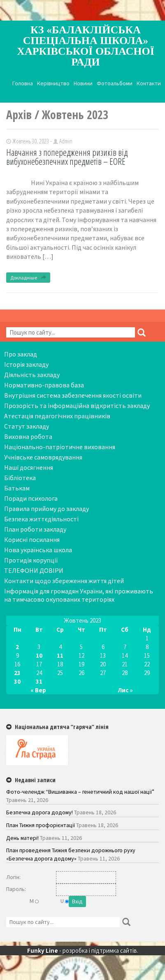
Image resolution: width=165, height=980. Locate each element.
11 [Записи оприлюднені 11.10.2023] (60, 655)
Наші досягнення (29, 467)
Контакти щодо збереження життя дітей (64, 581)
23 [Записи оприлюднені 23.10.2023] (17, 673)
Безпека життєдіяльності (41, 519)
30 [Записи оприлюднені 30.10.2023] (17, 681)
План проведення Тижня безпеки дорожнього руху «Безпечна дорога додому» (71, 854)
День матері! (22, 838)
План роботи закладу (35, 529)
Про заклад (21, 354)
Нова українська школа (38, 550)
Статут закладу (27, 426)
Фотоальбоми (115, 83)
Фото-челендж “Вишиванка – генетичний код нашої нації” (80, 792)
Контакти (149, 83)
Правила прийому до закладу (46, 509)
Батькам (17, 488)
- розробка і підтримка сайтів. (83, 951)
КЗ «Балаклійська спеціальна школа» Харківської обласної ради (86, 46)
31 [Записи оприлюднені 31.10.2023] (39, 681)
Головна (23, 83)
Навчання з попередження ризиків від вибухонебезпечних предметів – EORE (67, 157)
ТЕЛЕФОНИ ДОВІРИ (34, 570)
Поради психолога (31, 498)
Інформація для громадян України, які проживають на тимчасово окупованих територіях (79, 595)
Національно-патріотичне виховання (60, 447)
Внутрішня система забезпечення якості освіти (73, 395)
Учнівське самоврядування (43, 457)
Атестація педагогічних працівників (57, 416)
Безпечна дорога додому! (40, 812)
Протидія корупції (31, 560)
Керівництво (53, 83)
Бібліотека (20, 478)
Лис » (125, 690)
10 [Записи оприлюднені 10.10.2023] (39, 655)
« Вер (38, 690)
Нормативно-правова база (44, 385)
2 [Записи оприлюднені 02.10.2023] (17, 647)
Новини (83, 83)
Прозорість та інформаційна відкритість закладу (77, 406)
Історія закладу (26, 364)
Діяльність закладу (32, 375)
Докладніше (28, 278)
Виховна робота (28, 436)
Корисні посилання (32, 539)
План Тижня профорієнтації (41, 825)
